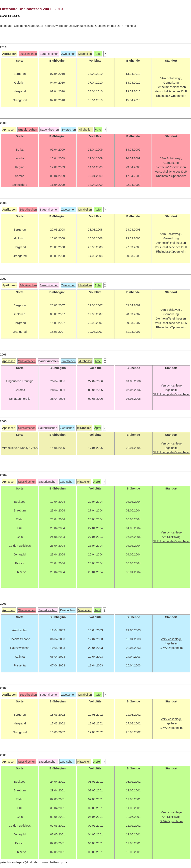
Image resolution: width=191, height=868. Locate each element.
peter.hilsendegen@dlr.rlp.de (19, 862)
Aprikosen (9, 130)
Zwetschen (68, 54)
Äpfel (98, 54)
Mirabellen (85, 54)
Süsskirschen (28, 54)
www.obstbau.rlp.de (54, 862)
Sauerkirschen (49, 54)
